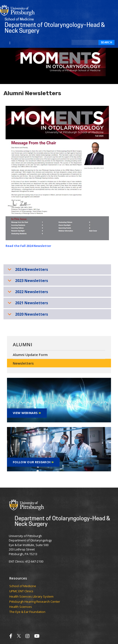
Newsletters (23, 363)
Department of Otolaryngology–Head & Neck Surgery (62, 521)
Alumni (22, 345)
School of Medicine (23, 586)
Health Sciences (21, 607)
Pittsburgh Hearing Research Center (35, 602)
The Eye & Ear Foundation (27, 612)
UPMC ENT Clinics (21, 591)
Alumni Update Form (30, 355)
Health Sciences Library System (31, 597)
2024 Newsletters (27, 271)
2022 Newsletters (27, 293)
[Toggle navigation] (10, 42)
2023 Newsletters (27, 282)
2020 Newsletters (27, 316)
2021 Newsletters (27, 304)
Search (106, 42)
